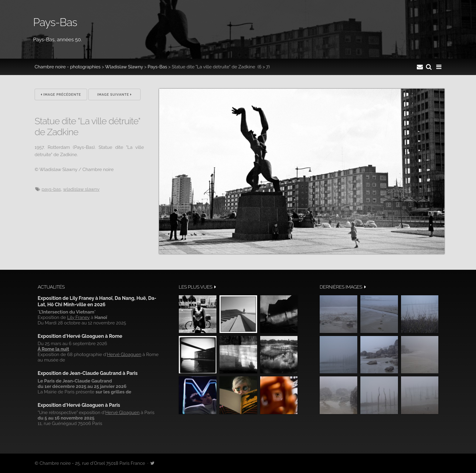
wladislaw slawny (81, 189)
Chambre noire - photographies (68, 67)
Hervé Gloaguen (124, 355)
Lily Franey (78, 317)
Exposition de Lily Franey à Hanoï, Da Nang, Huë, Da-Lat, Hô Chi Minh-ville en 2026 (97, 301)
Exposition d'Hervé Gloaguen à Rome (80, 336)
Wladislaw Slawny (124, 67)
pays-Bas (51, 189)
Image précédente (61, 95)
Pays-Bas (157, 67)
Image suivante (114, 95)
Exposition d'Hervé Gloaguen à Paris (79, 405)
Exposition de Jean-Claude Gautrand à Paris (88, 373)
